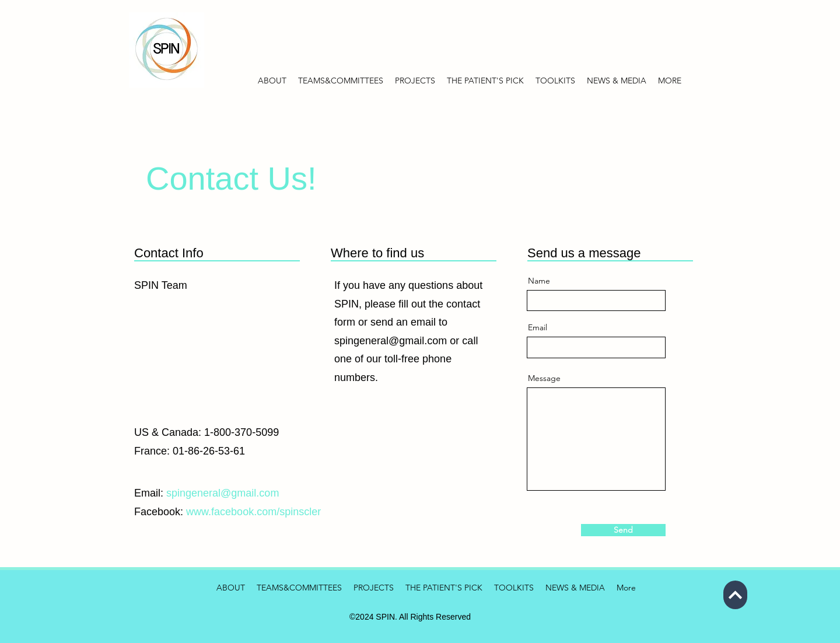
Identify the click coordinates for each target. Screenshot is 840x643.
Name (539, 281)
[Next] (735, 595)
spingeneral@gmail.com (391, 341)
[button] (617, 81)
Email (538, 327)
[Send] (623, 530)
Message (544, 378)
